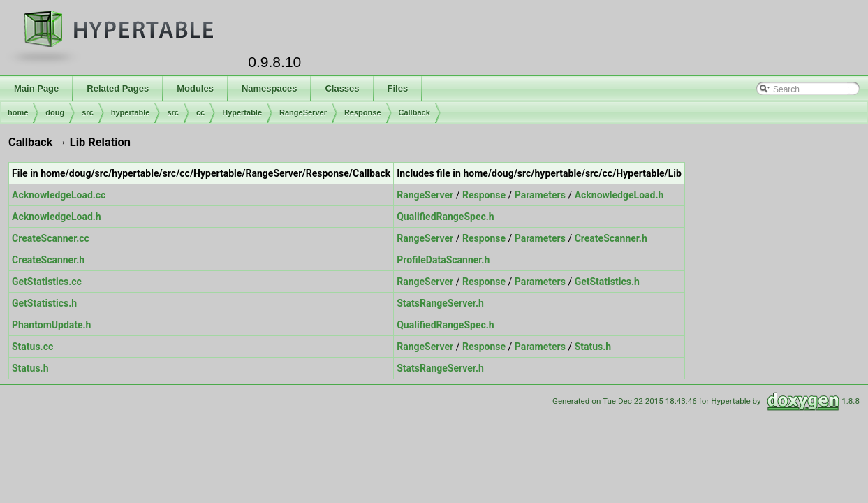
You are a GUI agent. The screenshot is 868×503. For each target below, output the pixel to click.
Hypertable (242, 112)
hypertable (131, 112)
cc (200, 112)
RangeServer (303, 112)
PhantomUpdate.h (51, 325)
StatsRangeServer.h (440, 303)
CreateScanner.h (611, 238)
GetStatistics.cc (47, 282)
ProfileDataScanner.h (443, 260)
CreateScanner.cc (51, 238)
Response (363, 112)
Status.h (593, 347)
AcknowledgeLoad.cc (59, 195)
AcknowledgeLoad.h (619, 195)
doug (55, 112)
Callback (414, 112)
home (18, 112)
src (88, 112)
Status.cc (32, 347)
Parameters (540, 195)
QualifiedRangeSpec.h (446, 217)
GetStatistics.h (607, 282)
